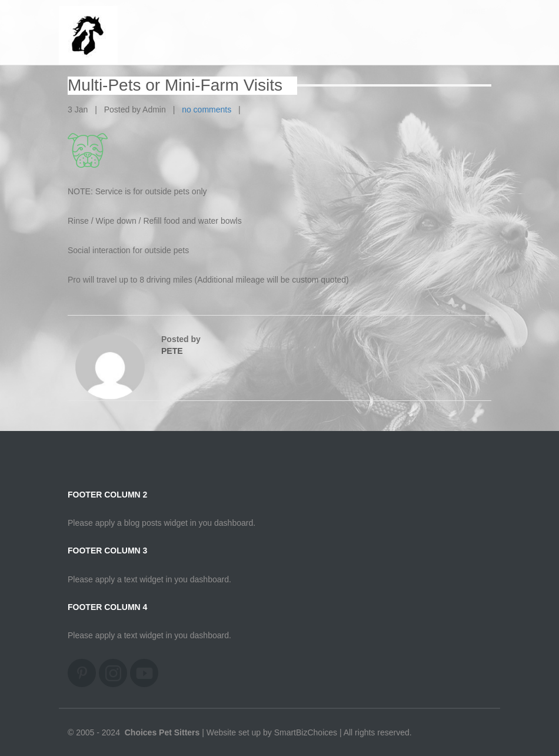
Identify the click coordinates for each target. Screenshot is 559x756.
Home (474, 23)
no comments (207, 110)
